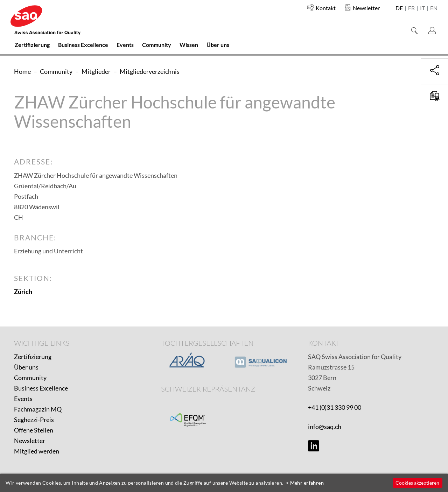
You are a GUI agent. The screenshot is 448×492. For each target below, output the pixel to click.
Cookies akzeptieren (417, 483)
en (434, 8)
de (399, 8)
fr (411, 8)
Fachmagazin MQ (38, 409)
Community (30, 378)
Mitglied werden (37, 451)
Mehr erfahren (307, 483)
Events (23, 399)
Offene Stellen (34, 430)
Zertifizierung (33, 357)
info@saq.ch (325, 427)
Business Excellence (41, 388)
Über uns (26, 367)
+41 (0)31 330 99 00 (335, 407)
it (422, 8)
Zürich (23, 291)
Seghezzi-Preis (34, 420)
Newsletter (30, 441)
